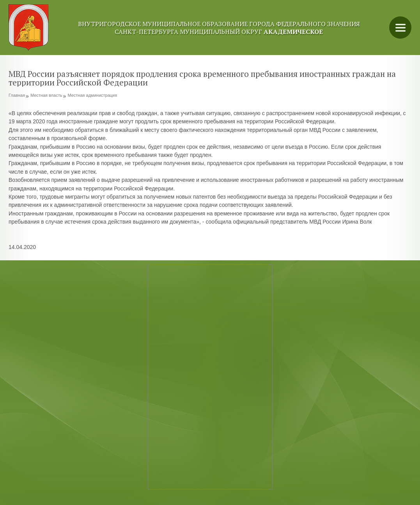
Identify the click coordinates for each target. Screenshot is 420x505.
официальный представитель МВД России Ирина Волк (302, 222)
